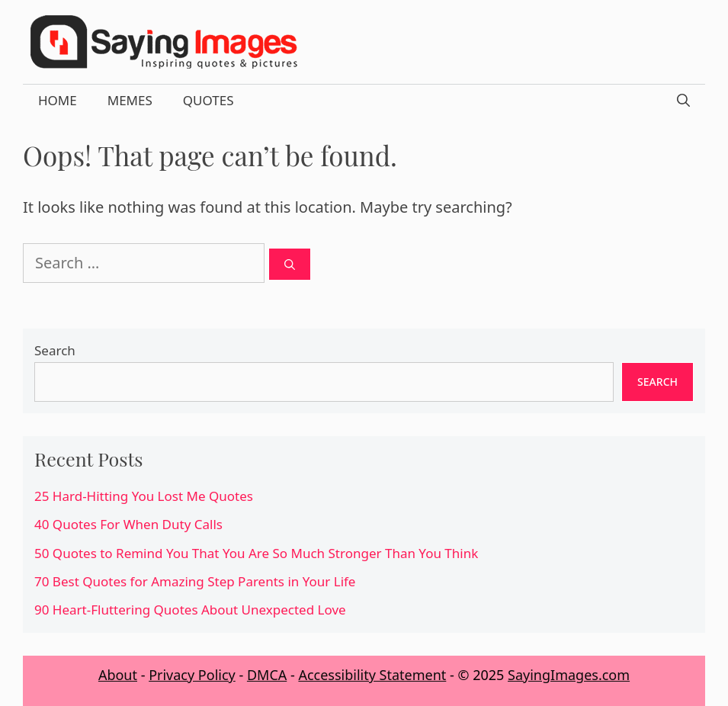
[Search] (290, 264)
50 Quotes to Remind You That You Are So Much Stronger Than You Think (256, 553)
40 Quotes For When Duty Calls (128, 524)
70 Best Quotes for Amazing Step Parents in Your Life (195, 581)
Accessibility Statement (372, 675)
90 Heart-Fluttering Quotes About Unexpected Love (190, 610)
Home (58, 100)
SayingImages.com (569, 675)
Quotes (208, 100)
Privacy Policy (192, 675)
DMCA (267, 675)
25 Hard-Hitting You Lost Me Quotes (144, 496)
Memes (130, 100)
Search (55, 350)
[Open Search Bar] (683, 101)
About (118, 675)
